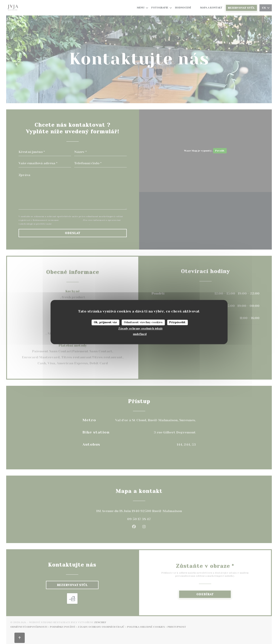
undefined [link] (140, 334)
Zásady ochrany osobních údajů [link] (140, 329)
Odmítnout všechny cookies (143, 322)
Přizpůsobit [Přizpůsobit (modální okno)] (177, 322)
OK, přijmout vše (105, 322)
